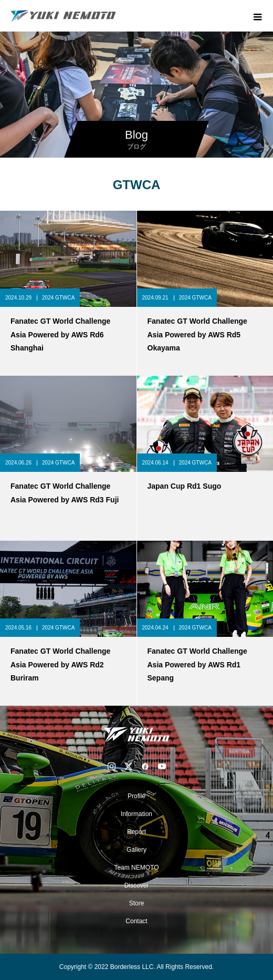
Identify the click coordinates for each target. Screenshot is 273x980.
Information (136, 814)
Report (136, 832)
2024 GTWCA (58, 298)
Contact (136, 921)
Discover (137, 885)
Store (137, 903)
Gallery (136, 850)
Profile (136, 796)
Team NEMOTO (136, 868)
